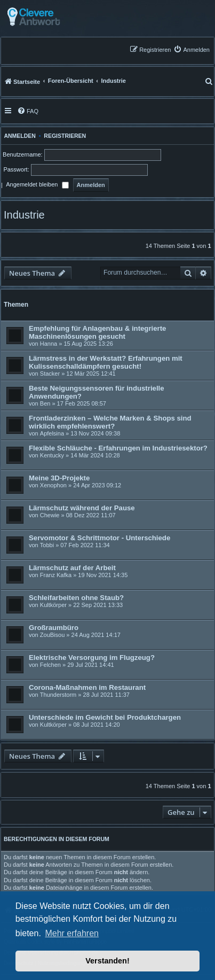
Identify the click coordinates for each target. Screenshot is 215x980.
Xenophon (53, 485)
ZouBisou (52, 635)
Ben (45, 403)
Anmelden (18, 136)
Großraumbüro (54, 628)
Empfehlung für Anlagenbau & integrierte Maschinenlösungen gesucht (97, 332)
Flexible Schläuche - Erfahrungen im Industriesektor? (118, 448)
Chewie (50, 515)
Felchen (50, 665)
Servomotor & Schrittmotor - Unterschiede (99, 538)
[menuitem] (192, 49)
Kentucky (52, 455)
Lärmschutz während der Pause (82, 508)
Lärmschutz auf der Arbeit (72, 568)
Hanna (49, 344)
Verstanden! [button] (107, 961)
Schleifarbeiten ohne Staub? (76, 598)
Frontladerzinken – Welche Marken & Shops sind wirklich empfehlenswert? (110, 422)
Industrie (24, 215)
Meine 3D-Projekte (59, 478)
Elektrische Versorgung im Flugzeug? (92, 658)
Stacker (50, 374)
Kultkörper (53, 605)
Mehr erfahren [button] (72, 933)
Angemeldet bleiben (37, 185)
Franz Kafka (56, 575)
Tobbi (47, 545)
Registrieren (65, 136)
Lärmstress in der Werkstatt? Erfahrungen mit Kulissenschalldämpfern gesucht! (106, 362)
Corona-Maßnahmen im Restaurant (87, 687)
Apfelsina (52, 433)
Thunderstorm (58, 695)
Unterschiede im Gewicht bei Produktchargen (105, 717)
